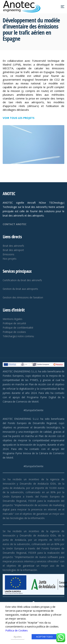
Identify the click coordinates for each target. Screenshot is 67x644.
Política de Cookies (17, 630)
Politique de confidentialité (18, 328)
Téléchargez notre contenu (18, 336)
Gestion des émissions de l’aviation (23, 297)
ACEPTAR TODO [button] (44, 637)
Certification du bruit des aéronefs (22, 280)
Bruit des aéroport (13, 250)
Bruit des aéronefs (13, 246)
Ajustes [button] (18, 637)
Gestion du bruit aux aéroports (20, 289)
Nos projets (10, 259)
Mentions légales (13, 319)
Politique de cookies (14, 332)
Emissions (8, 254)
